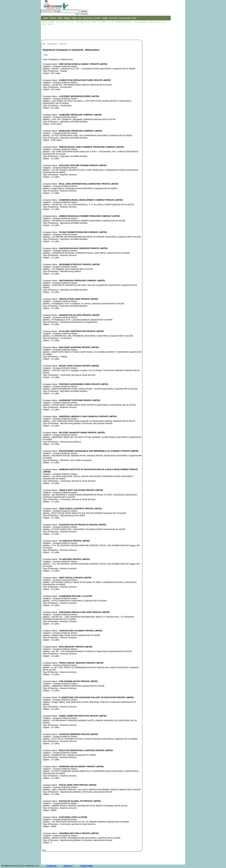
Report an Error (154, 22)
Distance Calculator (49, 22)
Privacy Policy (87, 866)
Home (46, 18)
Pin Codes (114, 18)
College (105, 18)
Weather (94, 22)
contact (163, 22)
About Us (68, 866)
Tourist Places (88, 18)
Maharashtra (52, 44)
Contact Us (52, 866)
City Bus (53, 18)
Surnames (50, 24)
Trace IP (111, 22)
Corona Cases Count (128, 18)
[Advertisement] (93, 33)
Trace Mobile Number (83, 22)
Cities (74, 18)
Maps (60, 18)
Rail (80, 18)
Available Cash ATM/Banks (124, 22)
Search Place (103, 22)
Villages (67, 18)
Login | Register (82, 14)
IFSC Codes (70, 22)
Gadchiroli (63, 44)
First (46, 55)
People (44, 24)
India (44, 44)
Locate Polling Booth (141, 22)
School (97, 18)
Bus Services (61, 22)
